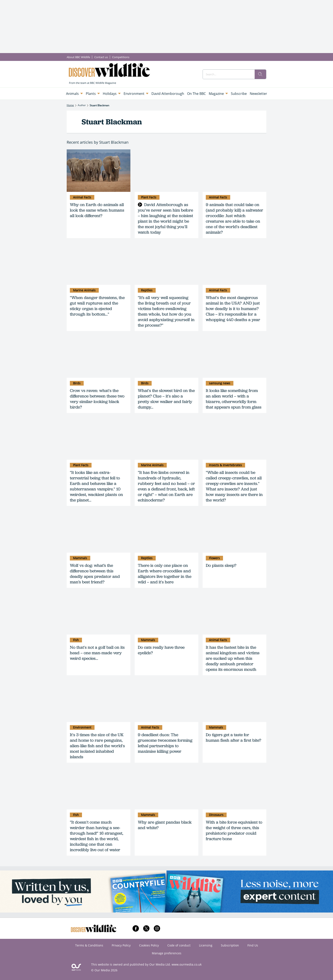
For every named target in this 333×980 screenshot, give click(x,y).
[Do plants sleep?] (234, 531)
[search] (260, 74)
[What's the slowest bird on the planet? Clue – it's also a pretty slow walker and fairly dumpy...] (166, 357)
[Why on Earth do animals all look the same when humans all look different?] (99, 171)
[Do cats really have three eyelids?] (166, 613)
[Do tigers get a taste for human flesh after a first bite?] (234, 701)
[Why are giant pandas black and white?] (166, 788)
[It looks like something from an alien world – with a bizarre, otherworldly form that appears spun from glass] (234, 357)
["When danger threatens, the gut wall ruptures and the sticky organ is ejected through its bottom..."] (99, 264)
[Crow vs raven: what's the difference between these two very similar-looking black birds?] (99, 357)
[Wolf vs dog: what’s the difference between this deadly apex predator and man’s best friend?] (99, 531)
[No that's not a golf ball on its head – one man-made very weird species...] (99, 613)
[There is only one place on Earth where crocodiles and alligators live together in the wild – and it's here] (166, 531)
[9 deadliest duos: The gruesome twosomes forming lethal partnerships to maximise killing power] (166, 701)
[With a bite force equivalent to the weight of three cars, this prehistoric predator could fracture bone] (234, 788)
